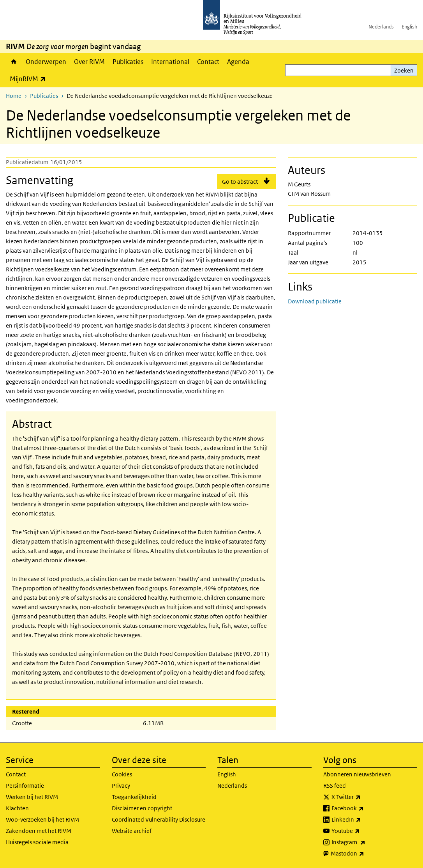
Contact (208, 62)
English (409, 27)
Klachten (17, 808)
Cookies (122, 774)
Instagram (366, 842)
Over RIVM (89, 62)
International (170, 62)
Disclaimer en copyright (142, 808)
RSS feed (335, 786)
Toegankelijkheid (134, 797)
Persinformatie (25, 786)
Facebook (365, 808)
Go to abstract (240, 182)
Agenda (238, 62)
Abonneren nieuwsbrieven (357, 774)
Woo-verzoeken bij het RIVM (42, 819)
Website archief (132, 831)
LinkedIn (363, 820)
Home (14, 62)
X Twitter (363, 797)
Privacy (121, 786)
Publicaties (128, 62)
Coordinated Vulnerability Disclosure (159, 819)
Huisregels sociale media (37, 842)
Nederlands (381, 27)
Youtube (363, 831)
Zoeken (404, 70)
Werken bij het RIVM (32, 797)
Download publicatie (315, 301)
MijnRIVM (30, 79)
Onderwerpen (46, 62)
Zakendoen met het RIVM (39, 831)
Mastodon (365, 854)
